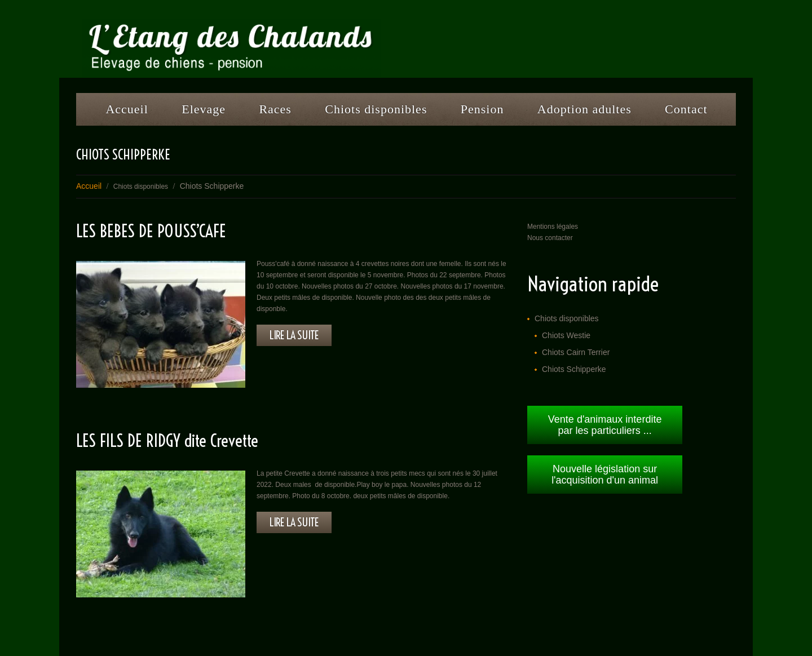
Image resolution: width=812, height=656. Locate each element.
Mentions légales (553, 227)
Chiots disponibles (372, 113)
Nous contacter (550, 238)
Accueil (127, 109)
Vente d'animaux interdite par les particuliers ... (605, 425)
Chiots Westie (566, 335)
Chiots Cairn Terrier (576, 352)
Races (271, 113)
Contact (686, 109)
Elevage (199, 113)
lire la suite (294, 335)
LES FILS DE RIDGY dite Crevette (167, 441)
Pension (478, 113)
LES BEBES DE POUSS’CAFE (151, 231)
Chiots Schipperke (574, 369)
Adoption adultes (584, 109)
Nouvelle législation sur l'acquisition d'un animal (605, 475)
